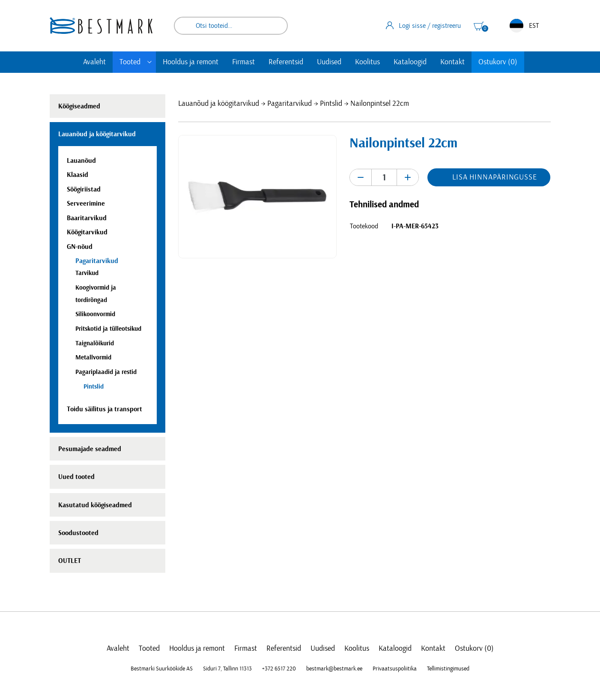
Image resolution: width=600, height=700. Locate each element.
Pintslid (331, 104)
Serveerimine (86, 203)
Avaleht (94, 62)
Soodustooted (78, 533)
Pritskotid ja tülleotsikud (108, 329)
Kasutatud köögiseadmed (95, 505)
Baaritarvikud (87, 218)
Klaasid (78, 175)
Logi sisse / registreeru (423, 25)
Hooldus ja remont (191, 62)
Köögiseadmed (79, 106)
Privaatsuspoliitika (395, 669)
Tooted (130, 62)
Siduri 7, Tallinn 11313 (227, 669)
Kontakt (452, 62)
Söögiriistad (84, 189)
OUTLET (70, 561)
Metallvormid (93, 357)
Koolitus (367, 62)
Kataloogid (410, 62)
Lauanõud (81, 161)
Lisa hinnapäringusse (495, 177)
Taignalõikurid (95, 343)
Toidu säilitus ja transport (104, 409)
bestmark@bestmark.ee (334, 669)
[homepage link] (101, 25)
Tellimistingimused (448, 669)
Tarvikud (87, 273)
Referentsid (286, 62)
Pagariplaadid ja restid (106, 372)
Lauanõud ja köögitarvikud (219, 104)
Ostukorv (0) (498, 62)
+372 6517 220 (279, 669)
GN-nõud (80, 247)
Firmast (243, 62)
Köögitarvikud (87, 232)
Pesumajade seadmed (90, 449)
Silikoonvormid (95, 314)
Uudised (329, 62)
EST (524, 26)
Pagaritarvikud (290, 104)
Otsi (275, 26)
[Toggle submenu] (149, 62)
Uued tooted (76, 477)
